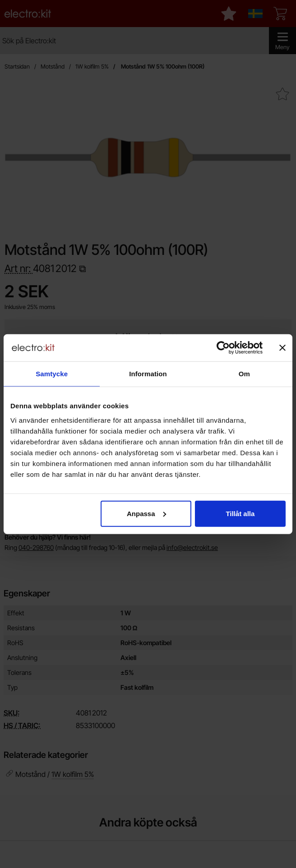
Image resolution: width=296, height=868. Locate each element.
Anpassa (146, 513)
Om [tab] (244, 374)
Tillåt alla (240, 513)
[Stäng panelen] (282, 348)
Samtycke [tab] (52, 374)
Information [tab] (148, 374)
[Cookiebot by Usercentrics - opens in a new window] (223, 348)
